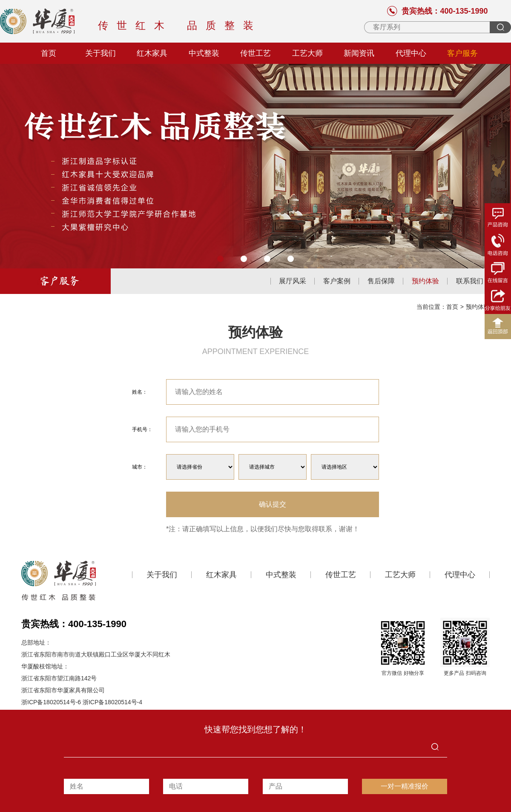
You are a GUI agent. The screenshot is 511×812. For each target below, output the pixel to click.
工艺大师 (307, 53)
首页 (49, 53)
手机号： (142, 429)
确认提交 (273, 504)
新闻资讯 (359, 53)
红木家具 (152, 53)
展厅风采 (293, 281)
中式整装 (204, 53)
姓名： (140, 392)
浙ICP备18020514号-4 (112, 702)
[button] (220, 259)
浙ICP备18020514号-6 (51, 702)
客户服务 (462, 53)
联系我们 (470, 281)
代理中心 (411, 53)
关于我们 (100, 53)
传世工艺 (255, 53)
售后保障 (381, 281)
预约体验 (425, 281)
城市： (140, 467)
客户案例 (337, 281)
